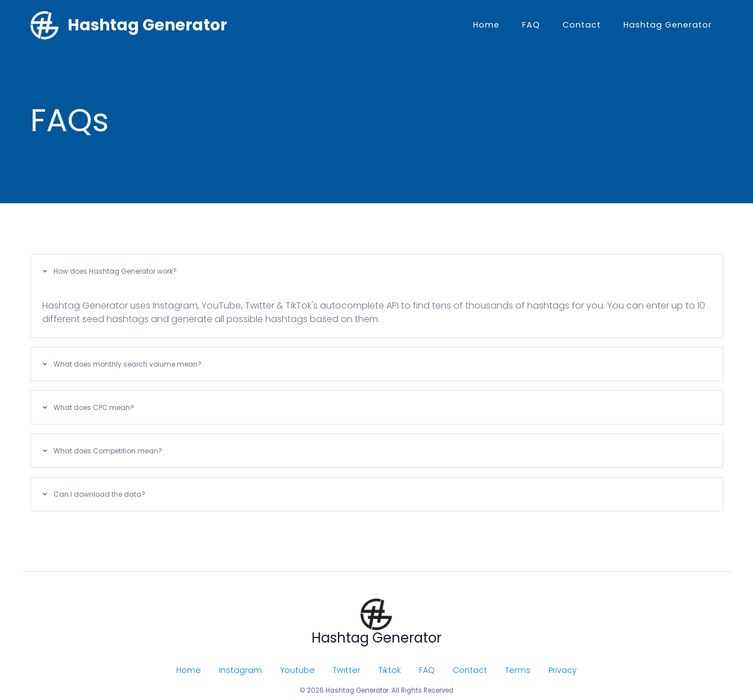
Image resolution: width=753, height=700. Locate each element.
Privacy (563, 670)
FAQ (531, 25)
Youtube (297, 670)
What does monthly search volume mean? (122, 364)
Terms (518, 670)
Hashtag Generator (668, 25)
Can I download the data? (94, 494)
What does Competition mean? (103, 451)
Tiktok (390, 670)
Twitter (347, 670)
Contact (582, 25)
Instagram (240, 670)
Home (486, 25)
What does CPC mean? (88, 407)
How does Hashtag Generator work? (110, 271)
